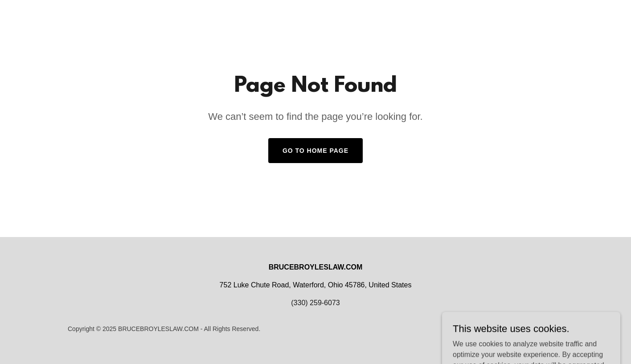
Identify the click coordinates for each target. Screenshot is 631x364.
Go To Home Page (315, 151)
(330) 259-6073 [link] (315, 303)
